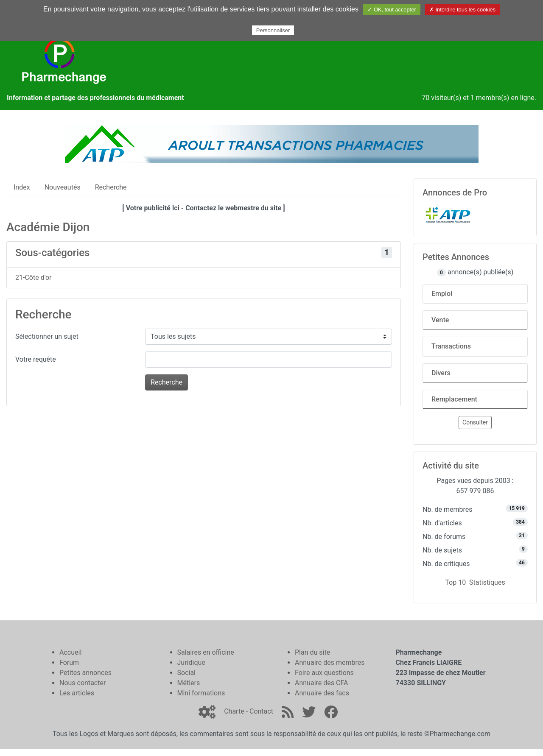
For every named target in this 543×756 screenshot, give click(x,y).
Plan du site (312, 652)
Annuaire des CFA (321, 683)
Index (22, 187)
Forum (69, 663)
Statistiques (487, 582)
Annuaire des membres (330, 663)
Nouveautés (63, 187)
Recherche (111, 187)
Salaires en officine (206, 652)
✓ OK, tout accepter (392, 10)
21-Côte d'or (34, 278)
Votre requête (36, 359)
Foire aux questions (324, 673)
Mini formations (201, 693)
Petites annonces (85, 673)
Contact (261, 711)
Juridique (191, 663)
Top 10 (455, 582)
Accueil (70, 652)
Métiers (189, 683)
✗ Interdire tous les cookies (462, 10)
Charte (234, 711)
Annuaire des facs (322, 693)
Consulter (475, 422)
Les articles (77, 693)
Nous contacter (83, 683)
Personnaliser (273, 30)
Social (186, 673)
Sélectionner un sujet (47, 336)
